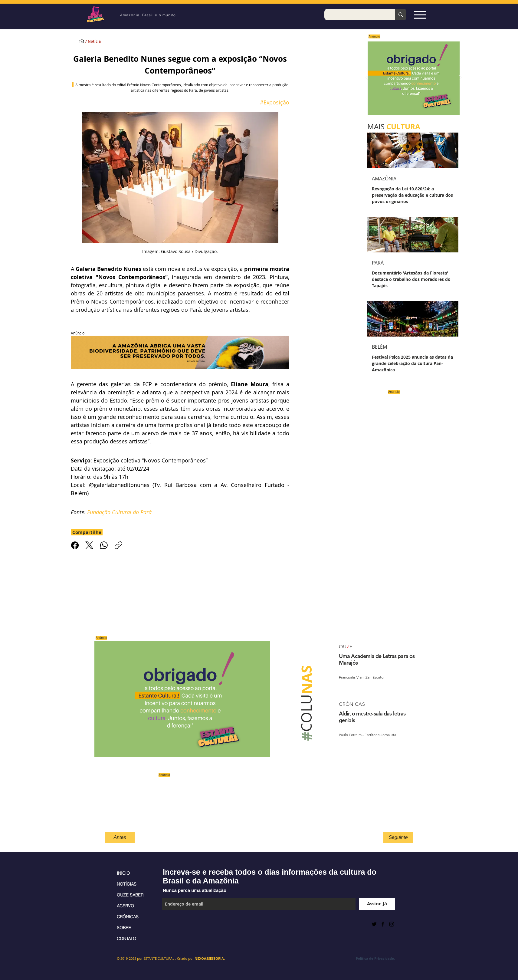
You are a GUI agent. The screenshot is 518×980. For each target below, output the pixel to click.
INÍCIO (123, 873)
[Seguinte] (398, 837)
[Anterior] (367, 78)
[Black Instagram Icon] (392, 924)
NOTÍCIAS (127, 884)
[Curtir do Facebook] (177, 924)
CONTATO (126, 939)
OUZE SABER (130, 895)
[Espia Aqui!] (420, 15)
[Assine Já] (377, 904)
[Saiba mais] (412, 78)
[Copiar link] (118, 545)
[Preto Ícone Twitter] (374, 924)
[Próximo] (461, 78)
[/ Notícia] (98, 42)
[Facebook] (75, 545)
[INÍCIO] (82, 41)
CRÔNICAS (128, 917)
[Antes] (120, 837)
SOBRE (124, 928)
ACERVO (125, 906)
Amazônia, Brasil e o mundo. (149, 15)
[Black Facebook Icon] (383, 924)
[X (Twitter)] (89, 545)
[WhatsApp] (104, 545)
